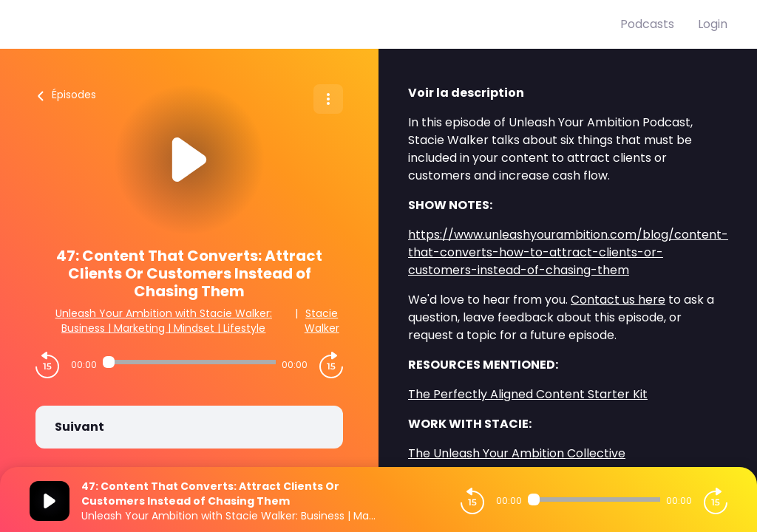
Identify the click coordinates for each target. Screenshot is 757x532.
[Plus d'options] (328, 99)
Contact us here (618, 300)
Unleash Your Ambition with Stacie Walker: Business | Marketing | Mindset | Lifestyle (164, 321)
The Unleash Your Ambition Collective (517, 453)
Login (713, 24)
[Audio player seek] (189, 362)
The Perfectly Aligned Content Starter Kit (528, 394)
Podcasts (647, 24)
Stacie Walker (322, 321)
